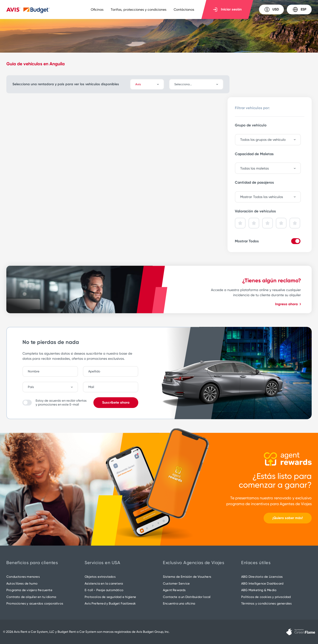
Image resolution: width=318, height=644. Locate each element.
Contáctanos (184, 9)
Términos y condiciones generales (266, 603)
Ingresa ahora (288, 304)
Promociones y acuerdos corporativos (35, 603)
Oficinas (97, 9)
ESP (299, 9)
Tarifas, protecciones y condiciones (139, 9)
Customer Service (176, 583)
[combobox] (199, 84)
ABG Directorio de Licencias (262, 577)
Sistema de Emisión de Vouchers (187, 577)
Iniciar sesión (227, 9)
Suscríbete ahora (116, 402)
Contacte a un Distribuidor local (187, 597)
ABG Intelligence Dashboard (262, 583)
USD (272, 9)
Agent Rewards (174, 590)
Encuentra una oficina (179, 603)
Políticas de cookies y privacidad (266, 597)
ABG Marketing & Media (259, 590)
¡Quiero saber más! (288, 518)
